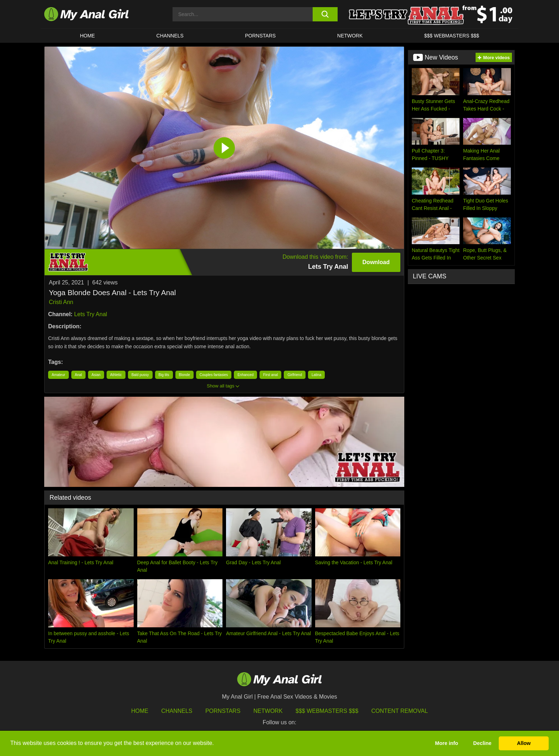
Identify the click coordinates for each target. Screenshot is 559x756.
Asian (96, 375)
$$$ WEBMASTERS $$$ (452, 36)
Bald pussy (140, 375)
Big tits (164, 375)
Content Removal (400, 711)
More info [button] (447, 743)
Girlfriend (295, 375)
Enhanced (245, 375)
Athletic (116, 375)
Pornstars (260, 36)
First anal (270, 375)
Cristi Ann (61, 302)
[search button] (325, 14)
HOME (87, 36)
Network (350, 36)
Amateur (58, 375)
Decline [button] (482, 743)
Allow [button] (524, 743)
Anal (78, 375)
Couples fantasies (214, 375)
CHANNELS (170, 36)
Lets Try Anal (91, 314)
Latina (316, 375)
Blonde (184, 375)
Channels (177, 711)
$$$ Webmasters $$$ (327, 711)
